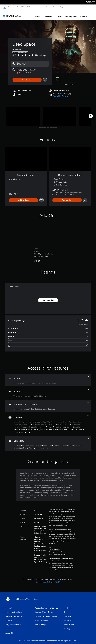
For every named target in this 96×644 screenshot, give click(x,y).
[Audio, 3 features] (48, 391)
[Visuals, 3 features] (48, 378)
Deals (59, 14)
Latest (38, 14)
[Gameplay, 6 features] (48, 441)
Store (55, 7)
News (48, 7)
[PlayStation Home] (4, 7)
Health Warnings (55, 547)
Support (62, 7)
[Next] (91, 114)
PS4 (22, 7)
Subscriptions (71, 14)
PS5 (17, 7)
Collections (49, 14)
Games (10, 7)
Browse (83, 14)
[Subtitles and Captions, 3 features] (48, 404)
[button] (61, 94)
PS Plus (29, 7)
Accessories (39, 7)
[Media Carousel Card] (23, 114)
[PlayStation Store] (13, 14)
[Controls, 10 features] (48, 422)
